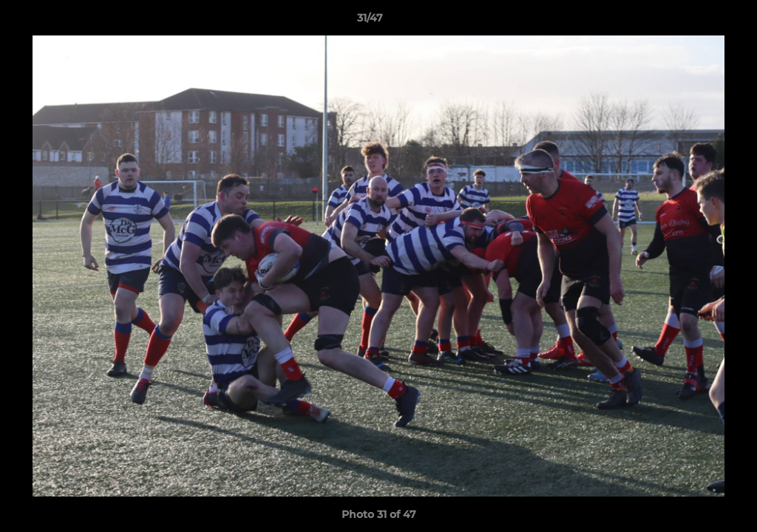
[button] (695, 21)
